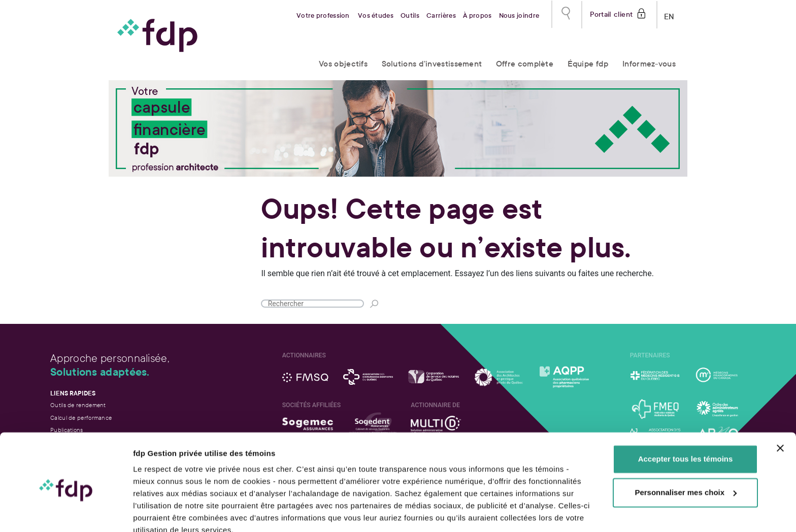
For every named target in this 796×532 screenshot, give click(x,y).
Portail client (611, 13)
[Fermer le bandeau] (780, 402)
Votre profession (323, 16)
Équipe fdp (588, 64)
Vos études (376, 16)
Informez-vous (649, 64)
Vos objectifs (343, 64)
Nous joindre (519, 16)
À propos (477, 16)
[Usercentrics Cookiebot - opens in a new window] (66, 512)
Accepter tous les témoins (686, 413)
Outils (410, 16)
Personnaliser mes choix (686, 446)
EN (669, 14)
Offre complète (525, 64)
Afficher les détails (167, 512)
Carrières (441, 16)
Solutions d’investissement (432, 64)
